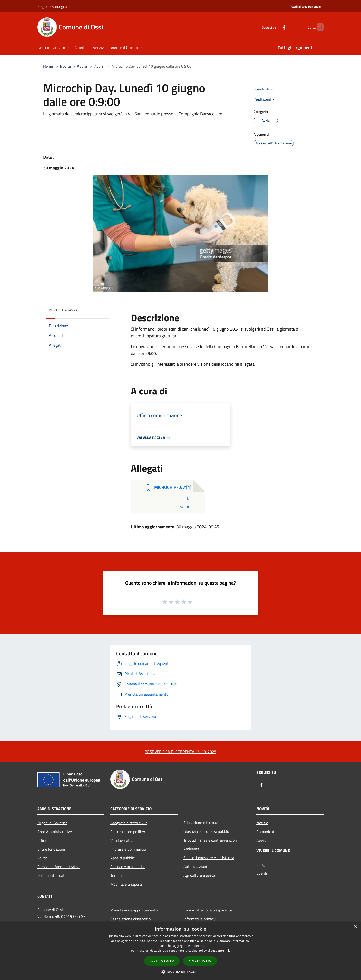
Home (48, 66)
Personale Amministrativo (59, 867)
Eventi (262, 873)
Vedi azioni (266, 100)
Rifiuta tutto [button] (200, 961)
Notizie (262, 823)
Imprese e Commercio (128, 849)
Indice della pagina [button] (63, 310)
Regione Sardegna (52, 6)
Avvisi (82, 66)
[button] (180, 972)
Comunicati (266, 832)
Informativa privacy (199, 919)
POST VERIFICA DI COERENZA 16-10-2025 (180, 752)
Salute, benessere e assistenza (209, 858)
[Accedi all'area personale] (305, 7)
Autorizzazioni (195, 866)
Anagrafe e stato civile (129, 823)
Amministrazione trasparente (208, 910)
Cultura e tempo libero (129, 832)
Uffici (42, 840)
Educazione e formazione (204, 823)
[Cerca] (318, 27)
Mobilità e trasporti (126, 884)
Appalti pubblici (123, 858)
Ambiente (191, 849)
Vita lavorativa (122, 840)
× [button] (356, 927)
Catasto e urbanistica (128, 867)
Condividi (265, 89)
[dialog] (180, 951)
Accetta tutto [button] (162, 961)
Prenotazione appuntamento (134, 910)
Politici (43, 858)
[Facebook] (275, 27)
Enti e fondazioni (51, 849)
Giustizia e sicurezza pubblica (208, 831)
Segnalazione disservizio (130, 919)
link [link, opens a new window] (227, 951)
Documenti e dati (51, 875)
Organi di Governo (52, 823)
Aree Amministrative (55, 832)
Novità (65, 66)
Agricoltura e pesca (199, 875)
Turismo (117, 875)
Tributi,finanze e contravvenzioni (211, 840)
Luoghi (262, 864)
